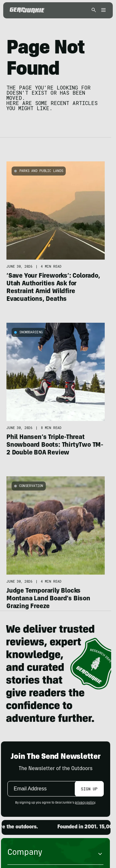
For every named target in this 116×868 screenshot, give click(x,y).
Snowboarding (31, 332)
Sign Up (89, 789)
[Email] (42, 789)
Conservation (31, 486)
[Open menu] (102, 10)
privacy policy (85, 803)
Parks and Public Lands (41, 171)
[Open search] (94, 10)
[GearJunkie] (27, 10)
